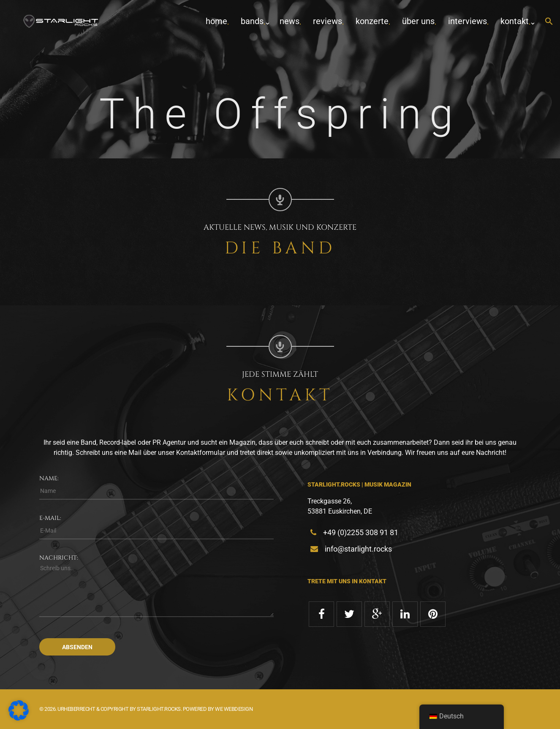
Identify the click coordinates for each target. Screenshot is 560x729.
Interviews (468, 21)
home (216, 21)
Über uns (418, 21)
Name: (49, 478)
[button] (549, 22)
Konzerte (372, 21)
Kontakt (515, 21)
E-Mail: (50, 518)
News (290, 21)
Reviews (328, 21)
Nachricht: (59, 558)
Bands (252, 21)
